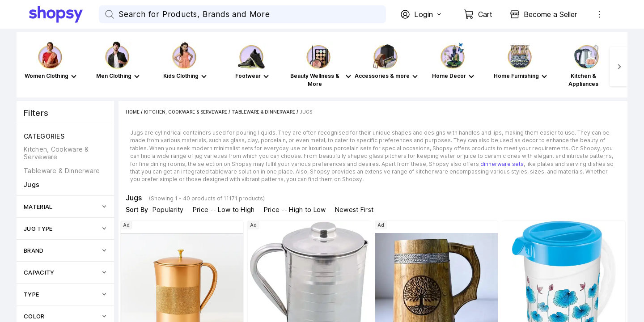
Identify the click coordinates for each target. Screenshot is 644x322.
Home (133, 112)
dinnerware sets (502, 164)
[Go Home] (64, 14)
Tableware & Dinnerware (263, 112)
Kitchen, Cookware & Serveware (186, 112)
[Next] (619, 67)
